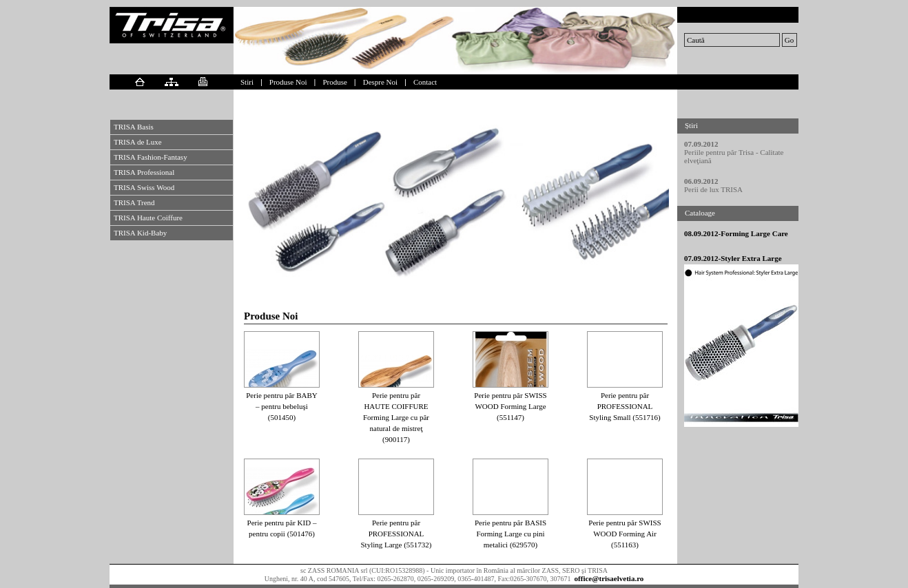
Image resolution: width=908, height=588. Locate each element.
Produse (334, 82)
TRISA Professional (144, 172)
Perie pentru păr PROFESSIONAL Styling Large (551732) (396, 534)
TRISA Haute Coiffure (148, 218)
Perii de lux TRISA (713, 189)
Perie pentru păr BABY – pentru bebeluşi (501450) (282, 406)
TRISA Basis (134, 127)
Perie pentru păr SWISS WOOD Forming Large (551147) (510, 406)
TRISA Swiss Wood (144, 187)
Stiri (247, 82)
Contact (425, 82)
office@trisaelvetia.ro (609, 578)
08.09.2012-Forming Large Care (736, 233)
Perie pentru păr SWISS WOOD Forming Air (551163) (625, 534)
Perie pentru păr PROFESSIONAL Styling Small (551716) (625, 406)
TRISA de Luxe (138, 142)
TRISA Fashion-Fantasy (151, 157)
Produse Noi (288, 82)
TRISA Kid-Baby (140, 233)
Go (789, 40)
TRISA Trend (134, 202)
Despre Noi (380, 82)
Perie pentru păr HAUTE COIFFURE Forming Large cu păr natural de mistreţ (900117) (396, 417)
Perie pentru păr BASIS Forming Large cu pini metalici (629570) (510, 534)
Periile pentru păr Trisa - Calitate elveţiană (734, 156)
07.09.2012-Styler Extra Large (733, 258)
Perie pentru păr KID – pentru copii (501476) (282, 528)
